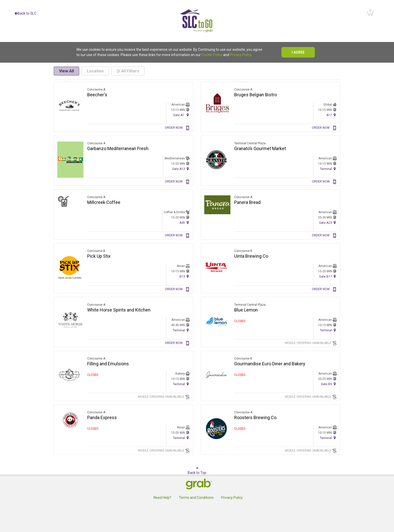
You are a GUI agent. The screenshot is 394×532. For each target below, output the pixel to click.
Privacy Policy (241, 55)
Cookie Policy (212, 55)
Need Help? (162, 498)
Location (95, 71)
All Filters (128, 71)
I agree (298, 52)
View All (66, 71)
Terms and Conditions (196, 498)
